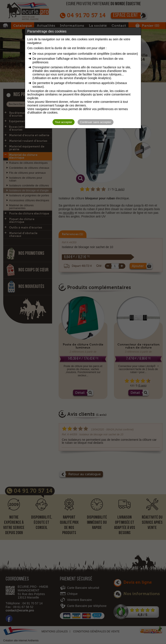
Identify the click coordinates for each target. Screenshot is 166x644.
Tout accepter (64, 122)
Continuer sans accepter (96, 122)
